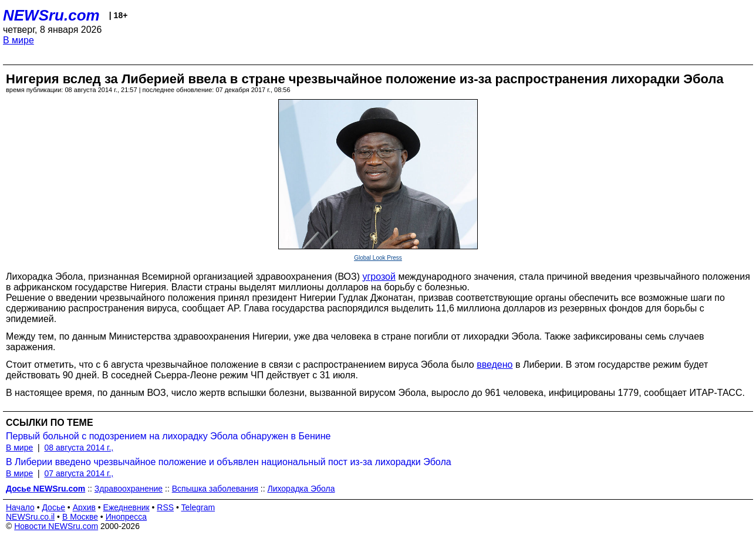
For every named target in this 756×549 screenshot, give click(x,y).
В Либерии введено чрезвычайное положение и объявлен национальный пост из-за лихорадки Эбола (229, 462)
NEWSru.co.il (30, 517)
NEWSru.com (51, 15)
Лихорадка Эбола (301, 489)
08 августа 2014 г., (79, 448)
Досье (53, 507)
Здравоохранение (129, 489)
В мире (18, 40)
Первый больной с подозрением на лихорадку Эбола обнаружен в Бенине (168, 436)
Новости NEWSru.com (56, 526)
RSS (165, 507)
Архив (84, 507)
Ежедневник (126, 507)
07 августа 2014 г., (79, 473)
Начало (20, 507)
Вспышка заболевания (215, 489)
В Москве (80, 517)
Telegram (198, 507)
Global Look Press (378, 258)
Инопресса (126, 517)
